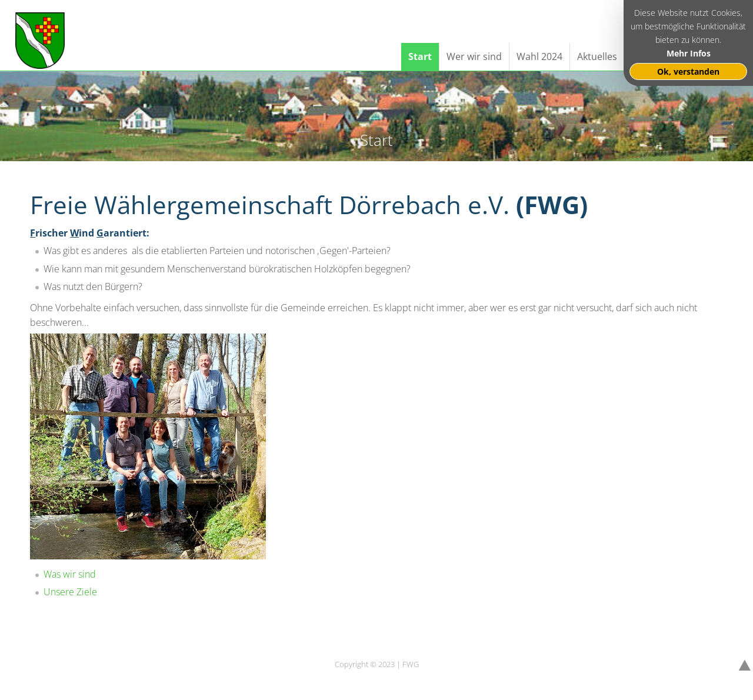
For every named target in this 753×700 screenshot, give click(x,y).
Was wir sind (70, 574)
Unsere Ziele (70, 592)
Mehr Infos (689, 53)
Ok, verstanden (688, 71)
